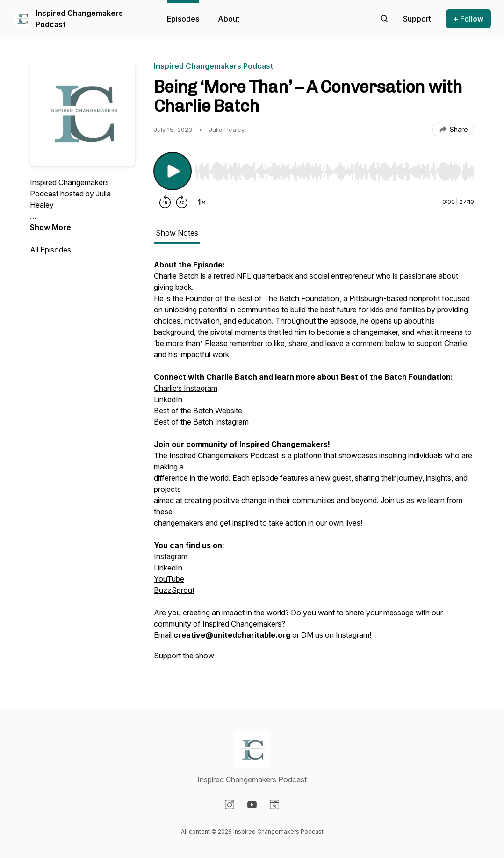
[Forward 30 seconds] (182, 202)
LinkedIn (168, 399)
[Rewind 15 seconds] (165, 202)
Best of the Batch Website (198, 411)
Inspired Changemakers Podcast (79, 19)
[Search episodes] (384, 19)
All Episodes (50, 250)
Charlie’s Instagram (186, 388)
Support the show (184, 656)
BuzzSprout (174, 590)
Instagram (171, 556)
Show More (50, 227)
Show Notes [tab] (177, 233)
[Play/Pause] (173, 171)
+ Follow (468, 19)
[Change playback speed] (202, 202)
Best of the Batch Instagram (201, 422)
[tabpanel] (314, 465)
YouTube (169, 579)
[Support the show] (417, 19)
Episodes (183, 19)
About (229, 19)
